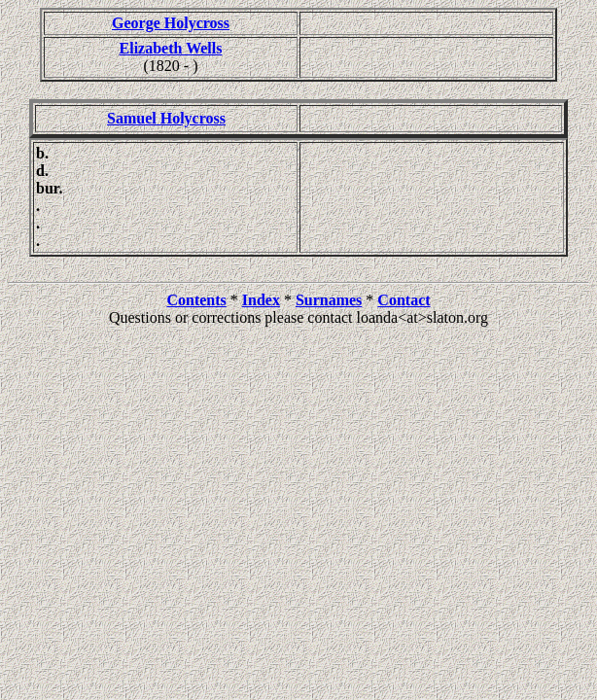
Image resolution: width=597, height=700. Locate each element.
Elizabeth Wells (171, 48)
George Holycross (171, 23)
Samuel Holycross (166, 118)
